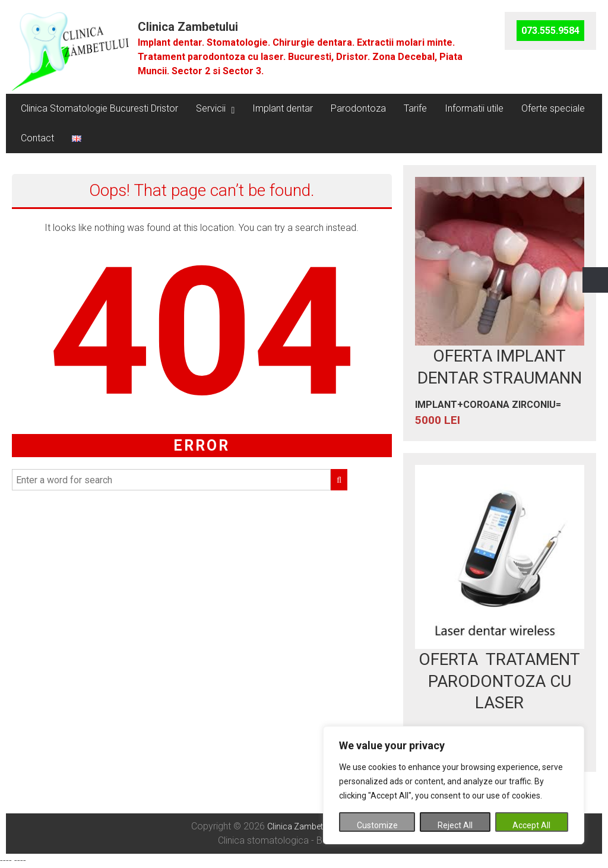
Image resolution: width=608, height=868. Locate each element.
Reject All (455, 825)
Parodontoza (358, 108)
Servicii (211, 108)
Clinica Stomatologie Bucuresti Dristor (99, 108)
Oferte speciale (553, 108)
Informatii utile (474, 108)
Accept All (531, 825)
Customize (377, 825)
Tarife (415, 108)
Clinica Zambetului (188, 27)
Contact (37, 138)
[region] (454, 785)
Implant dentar (283, 108)
